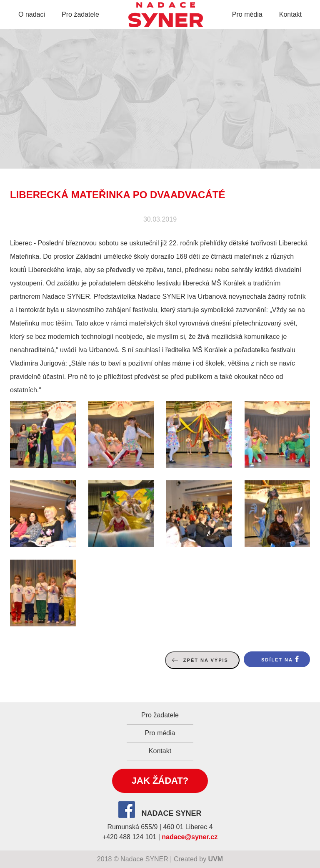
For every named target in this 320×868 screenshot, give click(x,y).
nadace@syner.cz (190, 837)
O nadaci (32, 14)
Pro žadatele (80, 14)
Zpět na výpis (206, 660)
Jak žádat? (160, 781)
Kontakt (290, 14)
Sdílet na (277, 660)
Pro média (247, 14)
